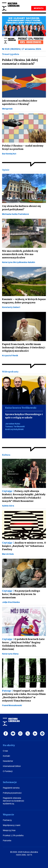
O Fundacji (8, 771)
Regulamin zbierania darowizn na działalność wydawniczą (13, 801)
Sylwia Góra (8, 506)
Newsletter (8, 761)
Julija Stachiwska (11, 602)
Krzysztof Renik (10, 356)
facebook (6, 734)
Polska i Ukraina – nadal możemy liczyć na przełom (23, 147)
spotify (42, 734)
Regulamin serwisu (11, 788)
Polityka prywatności (12, 793)
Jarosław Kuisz (13, 424)
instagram (20, 734)
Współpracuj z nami (12, 825)
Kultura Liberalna (11, 7)
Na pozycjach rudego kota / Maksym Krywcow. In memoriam (21, 594)
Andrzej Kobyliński (14, 429)
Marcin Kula (8, 554)
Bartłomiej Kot (9, 154)
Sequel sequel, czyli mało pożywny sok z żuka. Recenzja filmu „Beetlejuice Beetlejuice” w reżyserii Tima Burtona (24, 696)
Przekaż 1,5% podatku (13, 835)
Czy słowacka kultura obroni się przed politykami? (21, 208)
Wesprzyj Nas (9, 830)
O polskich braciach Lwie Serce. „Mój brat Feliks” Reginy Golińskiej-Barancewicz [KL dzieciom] (23, 644)
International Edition (12, 766)
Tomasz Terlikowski (15, 426)
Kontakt (6, 756)
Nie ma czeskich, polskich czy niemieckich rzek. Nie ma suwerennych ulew (20, 254)
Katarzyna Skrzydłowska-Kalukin (19, 262)
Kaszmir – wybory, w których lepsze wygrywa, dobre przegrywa (24, 301)
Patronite (7, 841)
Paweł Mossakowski (12, 705)
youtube (13, 734)
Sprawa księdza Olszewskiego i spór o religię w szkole (24, 416)
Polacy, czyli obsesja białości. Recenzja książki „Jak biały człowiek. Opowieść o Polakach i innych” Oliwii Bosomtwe (24, 496)
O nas (5, 751)
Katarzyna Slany (10, 654)
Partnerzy (7, 820)
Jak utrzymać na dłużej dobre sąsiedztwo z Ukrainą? (20, 102)
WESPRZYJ (39, 8)
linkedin (35, 734)
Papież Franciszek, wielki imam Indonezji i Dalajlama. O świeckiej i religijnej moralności (24, 347)
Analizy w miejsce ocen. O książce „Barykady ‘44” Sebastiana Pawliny (24, 546)
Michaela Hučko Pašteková (15, 214)
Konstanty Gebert (11, 307)
